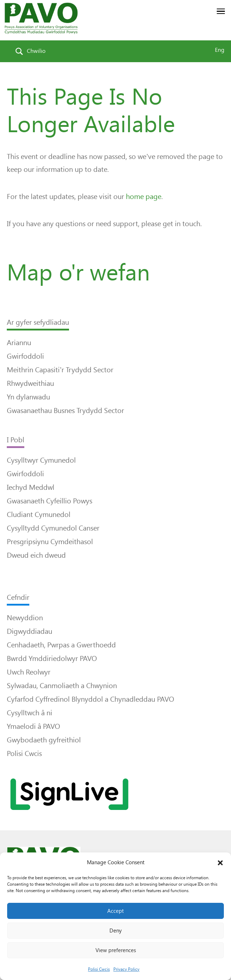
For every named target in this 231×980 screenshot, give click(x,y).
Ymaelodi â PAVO (33, 726)
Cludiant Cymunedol (39, 514)
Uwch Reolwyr (29, 672)
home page (144, 197)
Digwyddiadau (30, 631)
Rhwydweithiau (30, 383)
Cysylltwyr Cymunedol (41, 460)
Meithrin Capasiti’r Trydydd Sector (60, 370)
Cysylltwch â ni (30, 713)
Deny (115, 931)
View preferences (116, 950)
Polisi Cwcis (99, 969)
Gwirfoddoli (25, 356)
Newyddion (25, 618)
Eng (220, 50)
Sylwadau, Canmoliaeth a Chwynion (62, 686)
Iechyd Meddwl (31, 487)
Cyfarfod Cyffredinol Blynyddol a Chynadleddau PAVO (90, 699)
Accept (115, 911)
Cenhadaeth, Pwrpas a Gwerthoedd (61, 645)
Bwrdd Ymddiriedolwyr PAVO (52, 658)
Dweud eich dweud (36, 555)
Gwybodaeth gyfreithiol (44, 740)
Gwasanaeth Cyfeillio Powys (50, 501)
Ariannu (19, 343)
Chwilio (36, 51)
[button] (220, 863)
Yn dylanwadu (28, 397)
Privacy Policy (126, 969)
